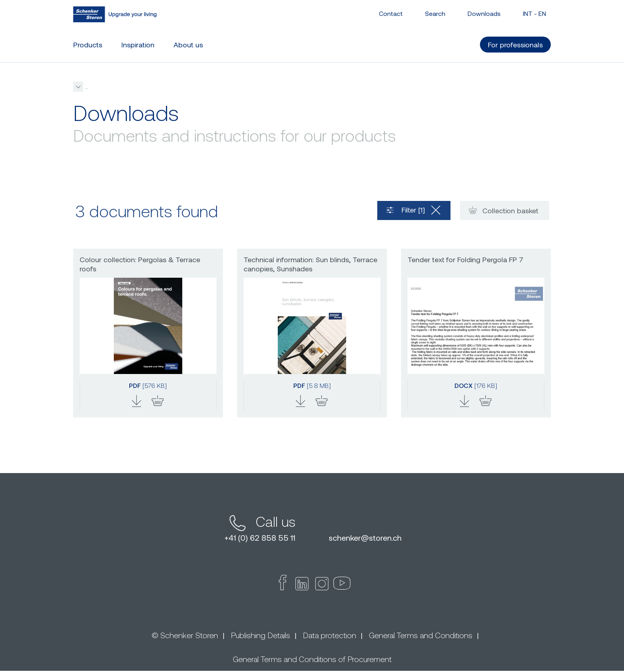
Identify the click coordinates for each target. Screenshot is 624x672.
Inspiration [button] (138, 44)
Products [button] (88, 44)
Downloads (484, 13)
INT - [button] (534, 13)
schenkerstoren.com (98, 87)
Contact (391, 13)
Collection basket (502, 211)
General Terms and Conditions (421, 636)
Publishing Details (260, 636)
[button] (207, 87)
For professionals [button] (515, 44)
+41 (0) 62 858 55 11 (260, 539)
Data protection (330, 636)
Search (435, 13)
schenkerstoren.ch (365, 539)
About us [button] (188, 44)
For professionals (149, 87)
